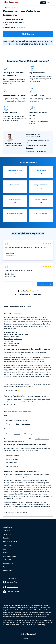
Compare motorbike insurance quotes (16, 513)
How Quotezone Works (10, 542)
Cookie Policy (7, 560)
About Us (6, 538)
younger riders (26, 424)
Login (43, 3)
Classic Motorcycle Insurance (13, 339)
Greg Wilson (18, 143)
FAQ (4, 567)
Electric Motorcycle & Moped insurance (16, 334)
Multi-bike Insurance (10, 346)
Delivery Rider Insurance (12, 337)
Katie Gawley (37, 135)
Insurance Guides (8, 563)
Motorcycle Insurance (11, 332)
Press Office (7, 534)
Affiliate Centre (7, 571)
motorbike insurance (36, 324)
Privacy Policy (7, 545)
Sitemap (5, 552)
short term (17, 434)
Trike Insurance (9, 341)
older (17, 424)
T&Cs (5, 549)
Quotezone (9, 502)
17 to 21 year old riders (42, 439)
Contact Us (6, 531)
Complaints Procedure (10, 556)
